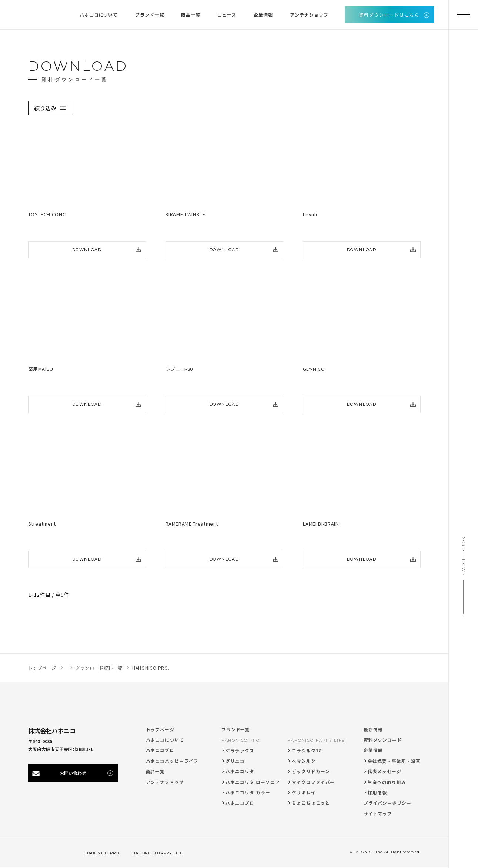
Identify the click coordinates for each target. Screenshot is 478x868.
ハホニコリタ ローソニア (253, 782)
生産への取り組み (387, 782)
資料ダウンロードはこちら (389, 15)
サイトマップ (378, 814)
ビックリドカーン (311, 771)
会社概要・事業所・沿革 (394, 761)
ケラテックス (240, 751)
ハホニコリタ (240, 771)
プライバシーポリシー (387, 803)
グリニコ (235, 761)
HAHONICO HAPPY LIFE (316, 740)
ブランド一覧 (236, 729)
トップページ (160, 729)
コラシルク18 (307, 751)
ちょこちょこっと (311, 803)
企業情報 (373, 750)
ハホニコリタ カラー (248, 792)
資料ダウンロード (383, 740)
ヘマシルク (304, 761)
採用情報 (377, 792)
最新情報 (373, 729)
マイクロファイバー (313, 782)
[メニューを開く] (463, 15)
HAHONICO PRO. (241, 740)
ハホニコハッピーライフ (172, 761)
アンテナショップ (165, 782)
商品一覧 (156, 771)
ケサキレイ (304, 792)
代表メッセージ (385, 771)
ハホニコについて (165, 740)
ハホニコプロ (160, 750)
